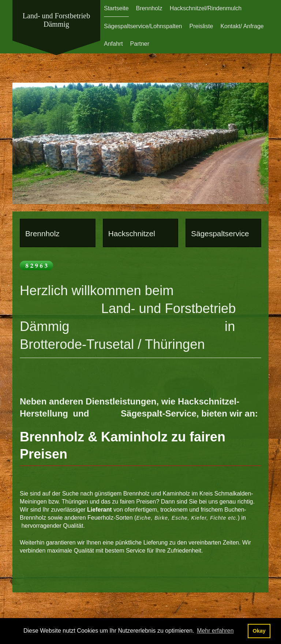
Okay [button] (259, 631)
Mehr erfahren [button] (215, 631)
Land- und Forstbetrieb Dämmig (56, 20)
